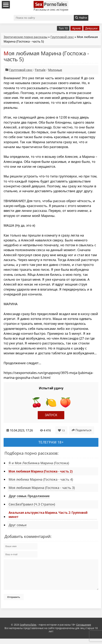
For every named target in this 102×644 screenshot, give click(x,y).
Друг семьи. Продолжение (29, 496)
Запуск (51, 415)
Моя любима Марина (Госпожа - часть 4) (41, 479)
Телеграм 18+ (51, 442)
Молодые (55, 70)
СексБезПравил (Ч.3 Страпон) (32, 504)
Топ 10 (63, 28)
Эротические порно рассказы (25, 37)
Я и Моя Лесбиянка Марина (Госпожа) (39, 463)
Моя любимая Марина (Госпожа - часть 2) (41, 471)
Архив (76, 28)
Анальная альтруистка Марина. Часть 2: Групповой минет (48, 515)
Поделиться (82, 430)
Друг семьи (18, 525)
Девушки (91, 28)
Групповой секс (62, 37)
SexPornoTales (28, 630)
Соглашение (84, 630)
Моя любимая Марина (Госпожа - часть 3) (42, 488)
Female (40, 70)
